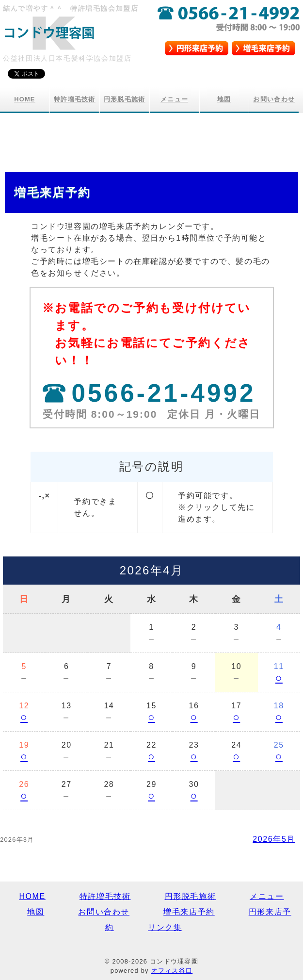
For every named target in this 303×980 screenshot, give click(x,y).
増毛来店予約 (189, 912)
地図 (224, 99)
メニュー (174, 99)
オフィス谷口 (172, 971)
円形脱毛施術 (125, 99)
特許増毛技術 (75, 99)
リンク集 (165, 927)
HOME (25, 99)
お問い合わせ (274, 99)
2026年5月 (274, 839)
